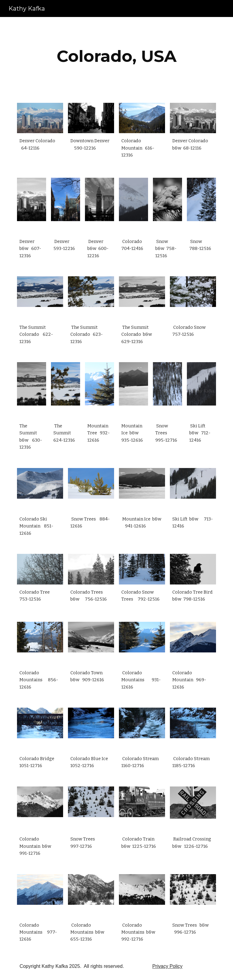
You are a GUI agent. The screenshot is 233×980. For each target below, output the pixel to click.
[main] (116, 56)
